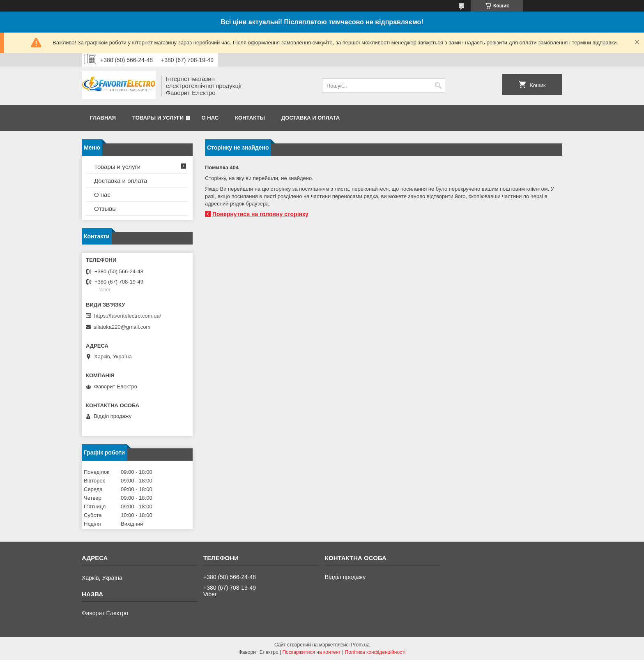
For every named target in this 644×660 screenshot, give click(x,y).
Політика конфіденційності (375, 652)
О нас (210, 118)
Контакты (250, 118)
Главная (103, 118)
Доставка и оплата (310, 118)
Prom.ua (360, 645)
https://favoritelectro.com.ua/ (128, 316)
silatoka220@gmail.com (122, 327)
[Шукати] (438, 86)
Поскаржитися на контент (311, 652)
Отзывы (105, 209)
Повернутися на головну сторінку (260, 214)
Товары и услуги (158, 118)
